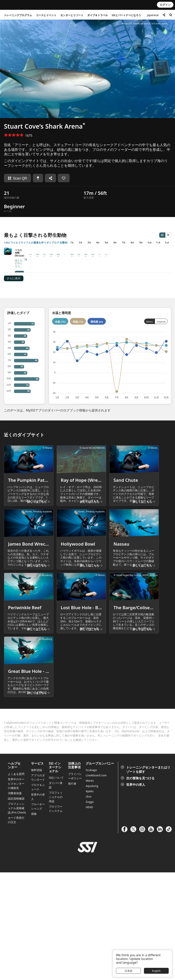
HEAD (89, 915)
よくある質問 (16, 882)
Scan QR (17, 178)
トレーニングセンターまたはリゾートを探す (146, 877)
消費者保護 (15, 901)
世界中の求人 (133, 892)
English (156, 971)
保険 (34, 921)
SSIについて (56, 885)
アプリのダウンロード (38, 885)
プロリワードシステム (56, 916)
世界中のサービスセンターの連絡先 (16, 891)
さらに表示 (14, 261)
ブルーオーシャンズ (38, 914)
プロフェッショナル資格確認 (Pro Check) (17, 916)
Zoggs (90, 909)
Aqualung (92, 893)
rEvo (89, 904)
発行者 (72, 891)
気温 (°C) (78, 304)
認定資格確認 (16, 906)
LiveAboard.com (96, 883)
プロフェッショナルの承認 (56, 904)
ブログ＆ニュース (38, 895)
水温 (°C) (60, 304)
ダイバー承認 (56, 893)
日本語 (128, 971)
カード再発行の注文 (16, 927)
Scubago (91, 878)
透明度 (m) (97, 304)
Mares (90, 888)
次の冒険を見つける (138, 886)
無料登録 (37, 878)
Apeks (90, 899)
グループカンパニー (100, 871)
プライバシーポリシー (75, 884)
